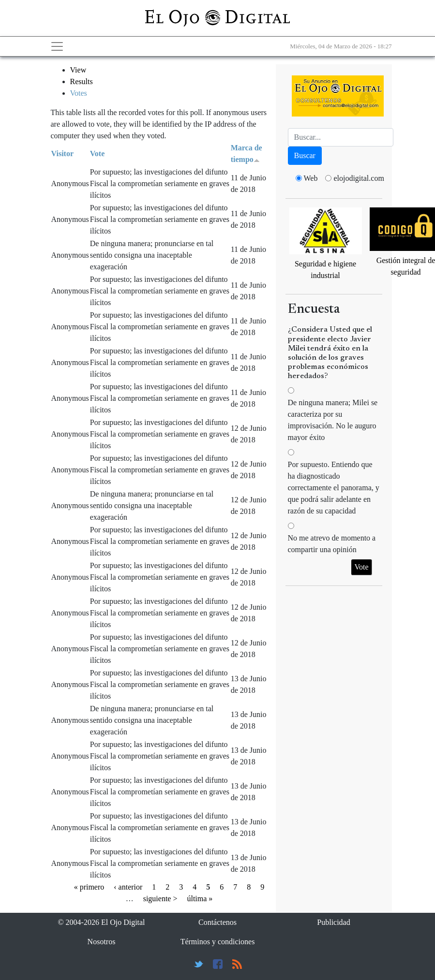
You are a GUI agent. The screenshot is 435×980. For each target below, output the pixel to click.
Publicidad (333, 922)
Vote (97, 154)
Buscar (305, 155)
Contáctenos (217, 922)
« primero (89, 887)
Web (311, 178)
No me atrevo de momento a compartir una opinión (332, 544)
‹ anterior (128, 887)
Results (82, 81)
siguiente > (160, 899)
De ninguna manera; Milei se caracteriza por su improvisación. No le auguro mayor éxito (333, 420)
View (78, 70)
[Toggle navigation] (57, 46)
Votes (79, 93)
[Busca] (341, 137)
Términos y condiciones (218, 942)
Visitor (63, 154)
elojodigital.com (359, 178)
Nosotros (102, 942)
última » (200, 899)
